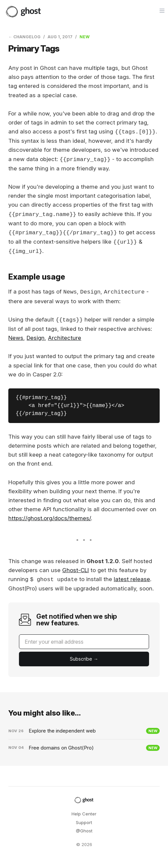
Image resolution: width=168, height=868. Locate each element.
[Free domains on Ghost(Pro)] (84, 748)
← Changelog (24, 37)
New (84, 37)
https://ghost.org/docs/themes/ (50, 518)
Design (36, 338)
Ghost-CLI (76, 570)
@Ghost (84, 831)
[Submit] (84, 659)
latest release (132, 579)
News (16, 338)
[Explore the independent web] (84, 731)
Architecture (65, 338)
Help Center (84, 814)
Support (84, 822)
